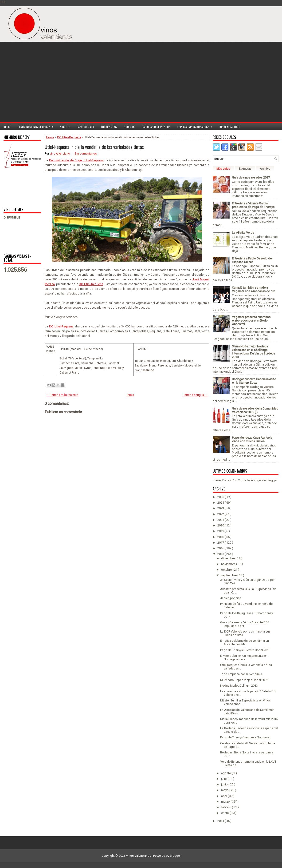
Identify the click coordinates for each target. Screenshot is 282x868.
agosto (226, 773)
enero (225, 813)
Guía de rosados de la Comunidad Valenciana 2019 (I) (255, 410)
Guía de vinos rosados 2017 (251, 177)
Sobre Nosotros (229, 127)
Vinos (67, 126)
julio (224, 779)
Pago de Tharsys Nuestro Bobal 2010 (245, 650)
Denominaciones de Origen (37, 126)
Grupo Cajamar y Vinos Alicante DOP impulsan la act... (245, 624)
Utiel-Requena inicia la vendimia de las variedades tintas (94, 147)
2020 (221, 525)
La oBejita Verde (243, 233)
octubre (227, 570)
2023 (221, 508)
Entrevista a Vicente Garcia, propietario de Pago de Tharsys (253, 205)
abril (224, 796)
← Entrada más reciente (62, 395)
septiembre (229, 575)
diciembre (228, 558)
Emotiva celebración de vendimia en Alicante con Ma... (245, 642)
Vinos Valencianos (139, 856)
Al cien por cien (231, 598)
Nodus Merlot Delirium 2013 (239, 686)
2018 (221, 537)
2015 (221, 554)
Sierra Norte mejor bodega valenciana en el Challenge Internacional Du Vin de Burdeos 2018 (254, 352)
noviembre (229, 564)
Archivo (265, 169)
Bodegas (129, 127)
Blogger (272, 480)
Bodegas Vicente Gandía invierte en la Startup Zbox (254, 381)
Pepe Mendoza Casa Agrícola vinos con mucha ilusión (252, 439)
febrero (227, 807)
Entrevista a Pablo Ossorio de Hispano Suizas (252, 260)
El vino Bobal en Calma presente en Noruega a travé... (244, 657)
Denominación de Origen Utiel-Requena (76, 160)
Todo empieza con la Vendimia (241, 674)
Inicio (7, 127)
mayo (225, 790)
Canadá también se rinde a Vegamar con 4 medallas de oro (254, 289)
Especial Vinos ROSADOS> (196, 126)
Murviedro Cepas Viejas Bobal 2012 (244, 680)
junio (225, 784)
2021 (221, 520)
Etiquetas (245, 169)
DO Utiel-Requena (69, 137)
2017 (221, 543)
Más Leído (223, 169)
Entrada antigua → (195, 395)
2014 (221, 821)
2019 (221, 531)
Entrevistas (109, 127)
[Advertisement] (235, 85)
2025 (221, 497)
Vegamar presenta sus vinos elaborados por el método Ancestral (251, 321)
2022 (221, 514)
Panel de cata (85, 127)
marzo (226, 802)
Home (50, 137)
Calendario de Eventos (156, 127)
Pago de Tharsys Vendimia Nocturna (245, 737)
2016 (221, 548)
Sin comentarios (86, 153)
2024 (221, 503)
